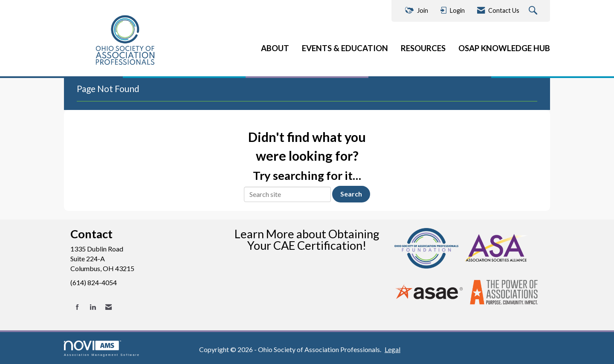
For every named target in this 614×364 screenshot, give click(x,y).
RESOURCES (423, 48)
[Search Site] (534, 11)
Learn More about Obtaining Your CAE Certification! (307, 240)
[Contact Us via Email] (109, 307)
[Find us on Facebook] (77, 307)
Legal (392, 349)
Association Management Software (102, 348)
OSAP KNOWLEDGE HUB (504, 48)
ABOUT (275, 48)
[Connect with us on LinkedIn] (93, 307)
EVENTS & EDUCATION (345, 48)
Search (351, 194)
